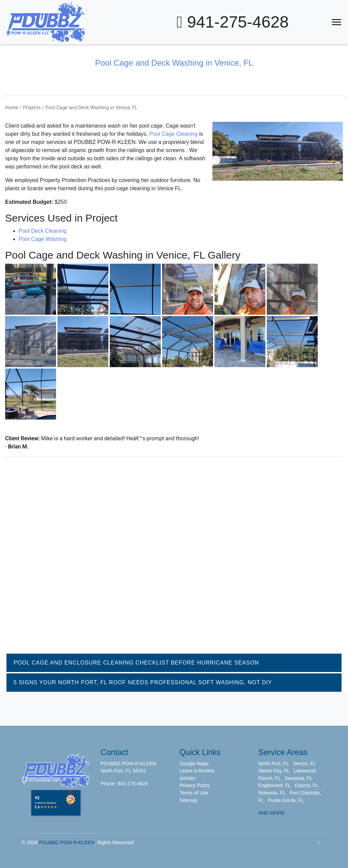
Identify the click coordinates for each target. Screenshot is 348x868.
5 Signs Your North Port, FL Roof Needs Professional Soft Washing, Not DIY (143, 682)
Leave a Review (197, 771)
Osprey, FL (307, 785)
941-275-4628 (233, 22)
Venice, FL (304, 764)
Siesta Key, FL (274, 771)
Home (12, 108)
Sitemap (188, 800)
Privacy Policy (195, 785)
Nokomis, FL (272, 793)
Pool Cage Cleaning (173, 134)
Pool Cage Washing (43, 239)
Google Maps (194, 764)
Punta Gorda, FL (286, 800)
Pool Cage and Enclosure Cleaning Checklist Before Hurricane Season (136, 663)
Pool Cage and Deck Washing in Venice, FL (92, 108)
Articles (187, 778)
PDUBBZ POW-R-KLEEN (67, 842)
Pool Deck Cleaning (43, 231)
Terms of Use (194, 793)
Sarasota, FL (298, 778)
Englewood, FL (275, 785)
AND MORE (272, 813)
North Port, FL (274, 764)
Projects (32, 108)
